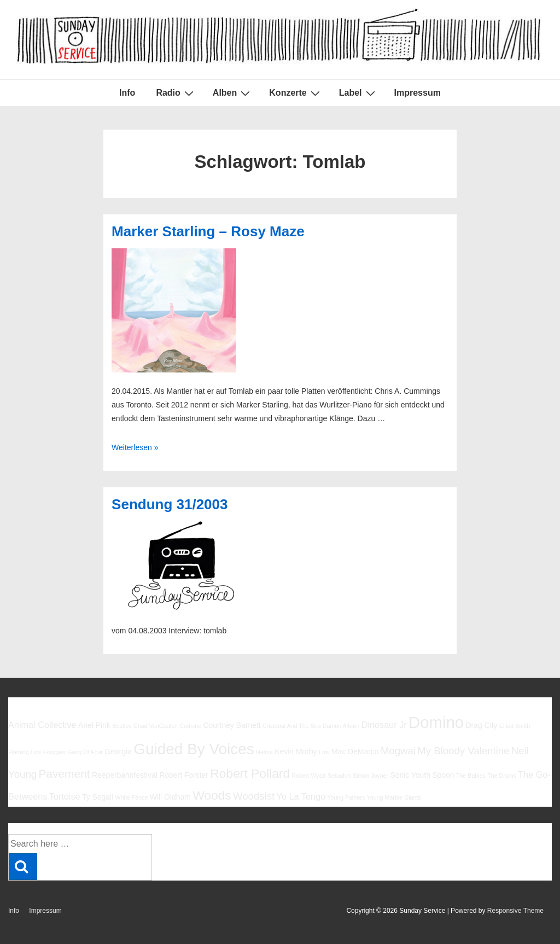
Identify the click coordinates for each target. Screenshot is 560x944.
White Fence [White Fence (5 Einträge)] (132, 797)
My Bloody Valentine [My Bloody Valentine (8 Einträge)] (463, 751)
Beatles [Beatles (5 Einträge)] (122, 726)
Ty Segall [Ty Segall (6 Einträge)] (98, 797)
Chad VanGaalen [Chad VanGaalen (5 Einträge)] (156, 726)
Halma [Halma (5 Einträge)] (264, 752)
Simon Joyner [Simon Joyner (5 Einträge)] (371, 776)
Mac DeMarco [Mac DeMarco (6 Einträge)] (355, 751)
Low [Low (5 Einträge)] (324, 752)
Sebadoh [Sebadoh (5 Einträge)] (339, 776)
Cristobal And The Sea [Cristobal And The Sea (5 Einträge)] (291, 726)
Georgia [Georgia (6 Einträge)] (118, 751)
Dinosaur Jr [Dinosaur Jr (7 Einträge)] (384, 725)
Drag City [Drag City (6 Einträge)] (481, 725)
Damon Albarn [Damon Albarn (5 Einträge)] (341, 726)
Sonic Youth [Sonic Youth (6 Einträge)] (410, 775)
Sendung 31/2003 (170, 504)
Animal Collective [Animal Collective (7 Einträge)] (42, 725)
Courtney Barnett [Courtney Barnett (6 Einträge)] (232, 725)
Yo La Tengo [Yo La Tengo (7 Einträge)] (301, 796)
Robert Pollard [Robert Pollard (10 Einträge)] (250, 773)
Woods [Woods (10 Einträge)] (212, 795)
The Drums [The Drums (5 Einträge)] (502, 776)
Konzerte (296, 93)
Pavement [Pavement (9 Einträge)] (64, 774)
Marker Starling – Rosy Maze (208, 231)
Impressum (418, 93)
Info (127, 93)
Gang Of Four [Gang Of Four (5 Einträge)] (85, 752)
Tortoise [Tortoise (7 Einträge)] (65, 796)
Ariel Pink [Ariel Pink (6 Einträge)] (94, 725)
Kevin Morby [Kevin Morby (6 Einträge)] (296, 751)
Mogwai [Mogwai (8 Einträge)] (398, 751)
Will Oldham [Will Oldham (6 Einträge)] (170, 797)
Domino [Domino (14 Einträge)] (436, 722)
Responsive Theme (515, 911)
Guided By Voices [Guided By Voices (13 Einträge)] (194, 749)
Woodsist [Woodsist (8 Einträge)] (254, 796)
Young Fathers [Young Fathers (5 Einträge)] (346, 797)
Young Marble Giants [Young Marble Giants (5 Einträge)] (394, 797)
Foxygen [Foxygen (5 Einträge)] (54, 752)
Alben (233, 93)
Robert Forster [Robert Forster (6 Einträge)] (184, 775)
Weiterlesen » (135, 447)
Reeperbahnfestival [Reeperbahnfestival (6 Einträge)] (125, 775)
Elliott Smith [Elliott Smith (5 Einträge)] (515, 726)
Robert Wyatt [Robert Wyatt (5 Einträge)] (308, 776)
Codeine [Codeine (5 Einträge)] (190, 726)
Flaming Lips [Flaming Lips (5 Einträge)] (25, 752)
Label (358, 93)
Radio (176, 93)
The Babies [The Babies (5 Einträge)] (471, 776)
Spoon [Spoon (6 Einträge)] (443, 775)
